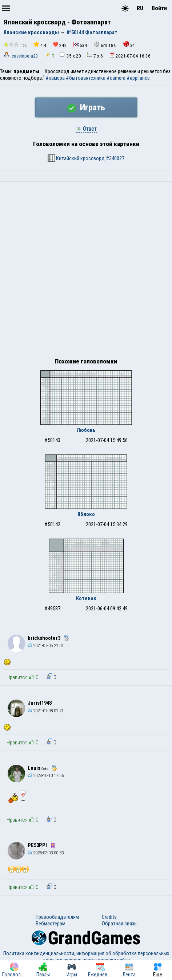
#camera (116, 78)
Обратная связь (119, 924)
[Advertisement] (86, 271)
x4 (129, 45)
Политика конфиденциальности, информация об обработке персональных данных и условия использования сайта (86, 957)
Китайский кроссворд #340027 (86, 158)
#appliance (138, 78)
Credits (109, 917)
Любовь (86, 430)
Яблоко (86, 514)
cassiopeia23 (25, 56)
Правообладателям (57, 917)
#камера (55, 78)
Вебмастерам (51, 924)
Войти (159, 8)
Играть (86, 107)
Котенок (86, 598)
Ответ (86, 129)
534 (80, 45)
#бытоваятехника (86, 78)
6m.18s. (105, 45)
